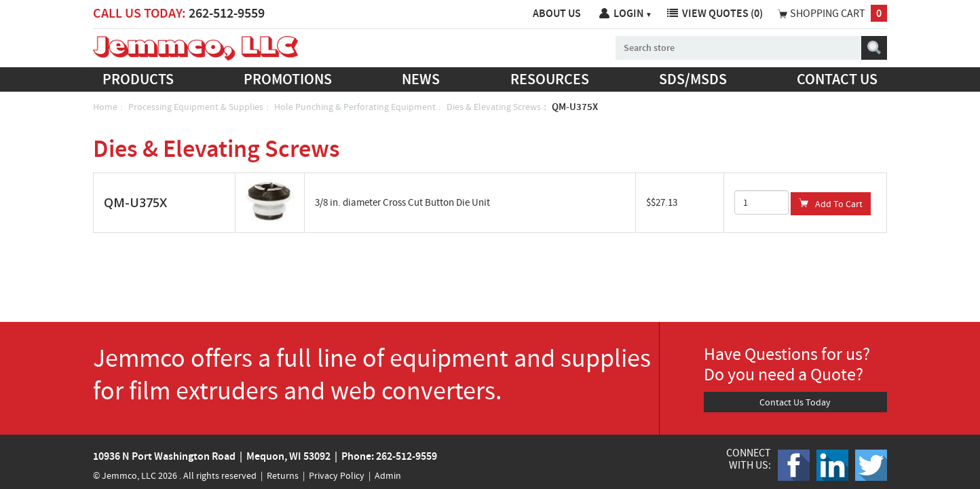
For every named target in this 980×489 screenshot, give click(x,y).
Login (633, 13)
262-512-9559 (227, 13)
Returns (283, 475)
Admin (388, 475)
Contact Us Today (795, 402)
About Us (557, 13)
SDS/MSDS (693, 79)
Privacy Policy (337, 475)
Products (138, 79)
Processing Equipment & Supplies (196, 107)
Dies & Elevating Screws (494, 107)
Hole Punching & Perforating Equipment (355, 107)
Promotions (288, 79)
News (421, 79)
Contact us (837, 79)
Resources (550, 79)
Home (105, 107)
